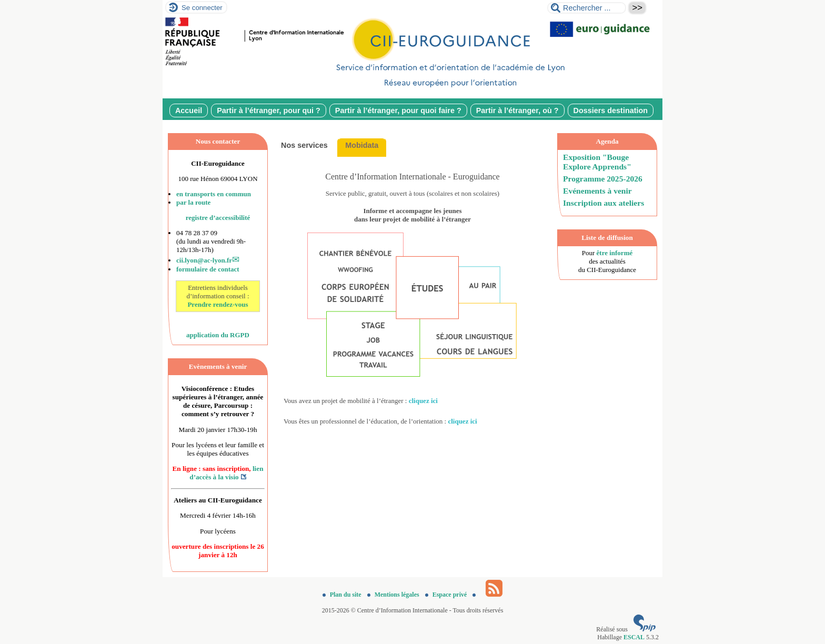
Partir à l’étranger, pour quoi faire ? (398, 110)
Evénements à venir (597, 191)
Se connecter (202, 8)
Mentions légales (394, 595)
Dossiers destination (611, 110)
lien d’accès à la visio (226, 473)
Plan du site (343, 595)
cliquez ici (423, 401)
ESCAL (634, 637)
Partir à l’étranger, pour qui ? (269, 110)
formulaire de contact (208, 269)
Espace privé (447, 595)
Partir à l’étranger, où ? (517, 110)
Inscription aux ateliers (603, 203)
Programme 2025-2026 (603, 179)
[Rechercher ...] (587, 8)
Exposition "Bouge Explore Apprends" (597, 162)
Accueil (189, 110)
